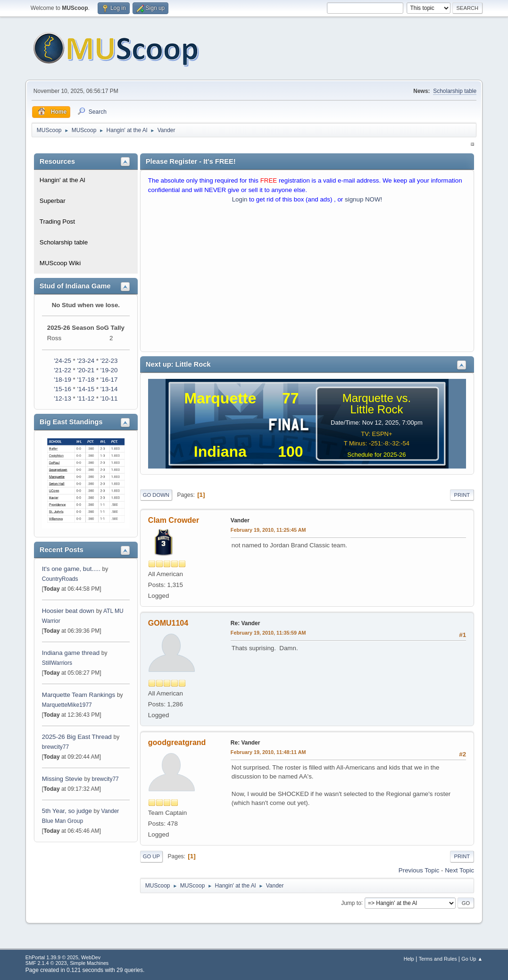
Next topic (459, 870)
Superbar (53, 201)
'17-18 (86, 380)
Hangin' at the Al (62, 180)
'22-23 (109, 361)
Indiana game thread (71, 653)
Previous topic (419, 870)
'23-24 (86, 361)
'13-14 (109, 389)
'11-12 (86, 398)
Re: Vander (246, 623)
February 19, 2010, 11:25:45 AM (268, 530)
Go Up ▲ (472, 959)
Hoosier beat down (68, 611)
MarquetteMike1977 (67, 705)
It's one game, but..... (71, 569)
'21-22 (62, 370)
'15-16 (62, 389)
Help (409, 959)
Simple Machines (89, 963)
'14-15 (86, 389)
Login (240, 199)
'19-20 (109, 370)
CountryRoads (60, 579)
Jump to (351, 903)
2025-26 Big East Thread (77, 737)
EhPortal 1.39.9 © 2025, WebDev (63, 957)
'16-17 (109, 380)
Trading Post (57, 222)
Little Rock (376, 409)
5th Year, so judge (67, 811)
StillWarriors (57, 663)
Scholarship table (455, 91)
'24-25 (62, 361)
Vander (240, 520)
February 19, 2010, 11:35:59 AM (268, 633)
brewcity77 (55, 747)
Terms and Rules (438, 959)
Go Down (156, 495)
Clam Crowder (174, 520)
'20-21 (86, 370)
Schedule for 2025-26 (376, 455)
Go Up (151, 856)
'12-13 (62, 398)
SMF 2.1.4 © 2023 (46, 963)
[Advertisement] (307, 280)
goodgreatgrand (177, 742)
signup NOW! (363, 199)
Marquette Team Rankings (79, 695)
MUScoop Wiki (60, 263)
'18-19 (62, 380)
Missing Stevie (62, 779)
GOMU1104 (168, 623)
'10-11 (109, 398)
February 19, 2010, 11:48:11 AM (268, 752)
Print (462, 495)
